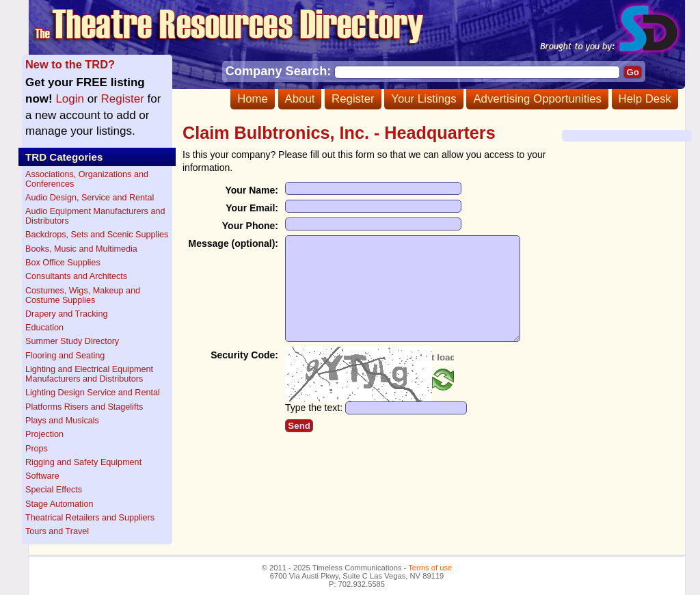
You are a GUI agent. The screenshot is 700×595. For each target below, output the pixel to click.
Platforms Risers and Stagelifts (84, 407)
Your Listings (423, 99)
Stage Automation (59, 504)
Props (37, 449)
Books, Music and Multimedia (81, 249)
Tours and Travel (57, 531)
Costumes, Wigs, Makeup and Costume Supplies (83, 295)
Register (353, 99)
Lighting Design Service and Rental (93, 393)
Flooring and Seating (65, 356)
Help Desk (645, 99)
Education (44, 328)
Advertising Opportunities (537, 99)
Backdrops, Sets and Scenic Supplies (97, 235)
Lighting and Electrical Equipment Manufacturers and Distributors (89, 374)
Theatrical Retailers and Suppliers (90, 518)
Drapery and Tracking (66, 314)
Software (42, 476)
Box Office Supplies (63, 263)
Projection (44, 434)
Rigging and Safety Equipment (83, 462)
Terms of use (430, 568)
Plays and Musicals (62, 421)
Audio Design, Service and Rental (90, 198)
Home (253, 99)
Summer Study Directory (72, 341)
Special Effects (54, 490)
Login (70, 99)
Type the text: (314, 428)
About (300, 99)
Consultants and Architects (76, 276)
